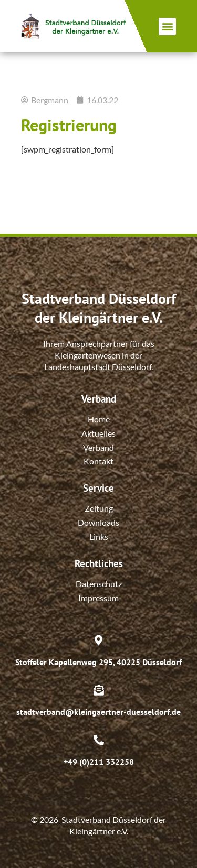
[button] (167, 26)
